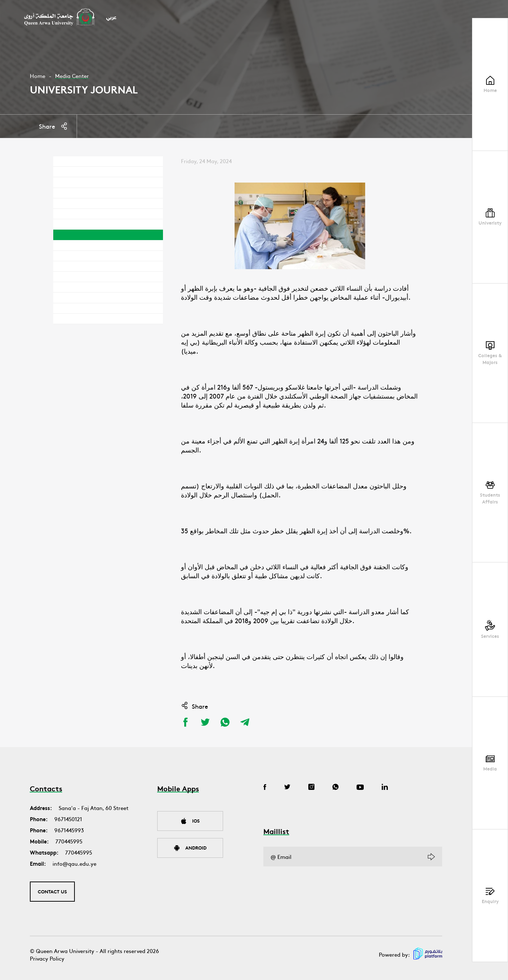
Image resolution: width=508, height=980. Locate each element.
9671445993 (69, 830)
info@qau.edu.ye (74, 863)
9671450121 (68, 819)
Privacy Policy (47, 958)
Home (38, 76)
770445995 (69, 841)
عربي (111, 18)
